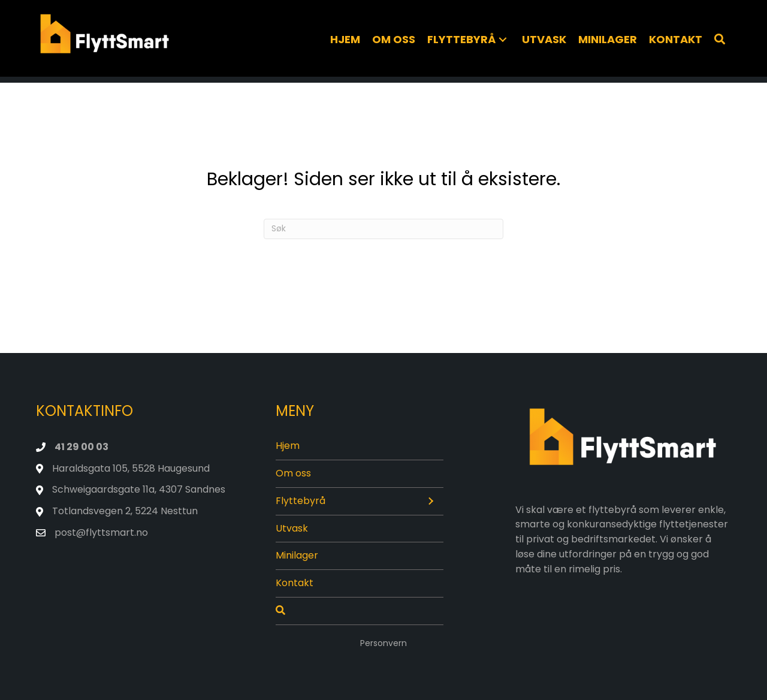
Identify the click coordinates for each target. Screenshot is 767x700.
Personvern (383, 643)
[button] (503, 40)
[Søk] (720, 40)
